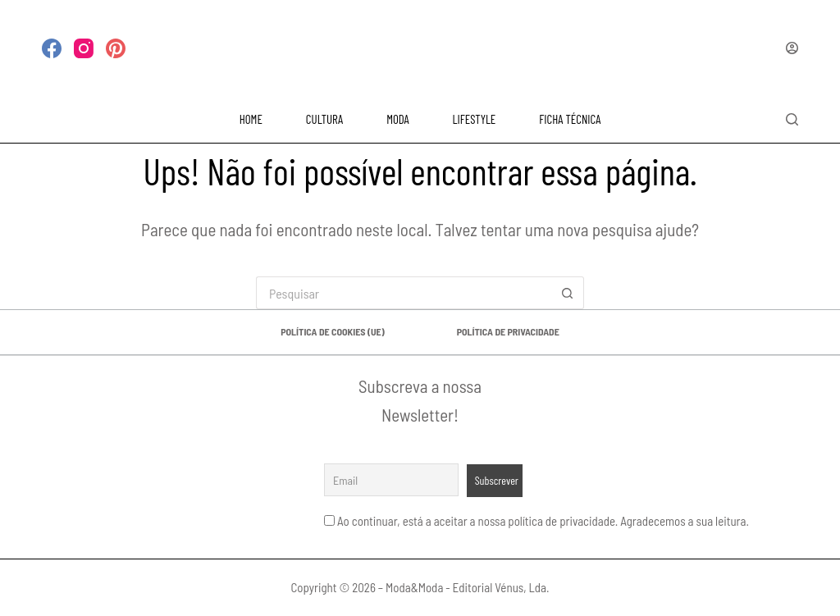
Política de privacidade (508, 331)
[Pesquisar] (792, 119)
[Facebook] (52, 48)
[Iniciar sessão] (792, 48)
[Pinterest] (116, 48)
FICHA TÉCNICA (570, 119)
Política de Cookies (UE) (332, 331)
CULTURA (324, 119)
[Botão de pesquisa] (568, 293)
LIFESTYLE (475, 119)
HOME (251, 119)
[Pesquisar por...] (404, 293)
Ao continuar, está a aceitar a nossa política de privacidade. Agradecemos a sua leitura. (543, 521)
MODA (397, 119)
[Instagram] (84, 48)
